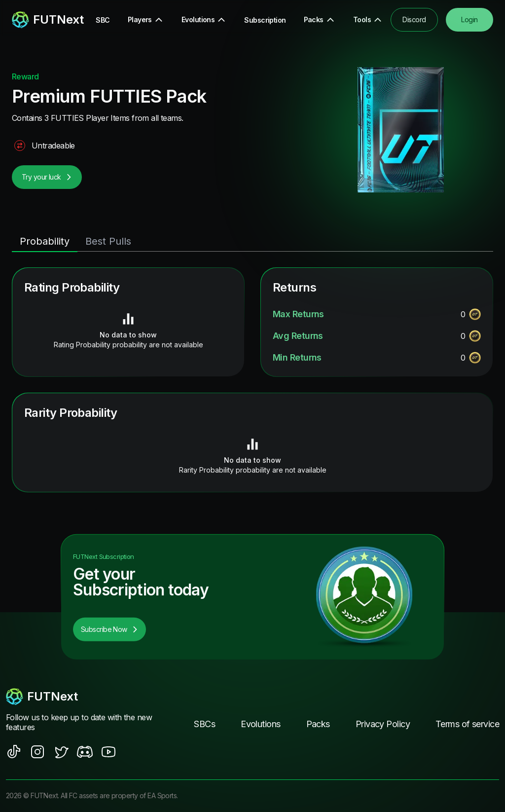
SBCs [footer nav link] (204, 724)
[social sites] (14, 752)
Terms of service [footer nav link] (467, 724)
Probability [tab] (45, 241)
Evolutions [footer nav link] (260, 724)
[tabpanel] (252, 380)
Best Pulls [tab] (108, 241)
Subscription (265, 20)
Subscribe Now (109, 629)
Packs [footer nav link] (318, 724)
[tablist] (252, 242)
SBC (103, 20)
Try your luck (47, 177)
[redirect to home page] (40, 20)
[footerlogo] (80, 697)
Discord (414, 19)
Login (469, 19)
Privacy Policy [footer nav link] (383, 724)
